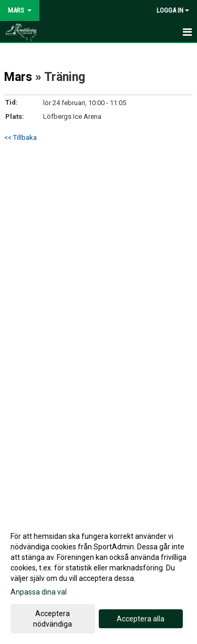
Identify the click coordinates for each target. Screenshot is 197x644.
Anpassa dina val (39, 592)
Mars (18, 77)
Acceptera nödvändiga (53, 619)
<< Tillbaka (20, 137)
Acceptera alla (141, 619)
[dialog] (98, 580)
